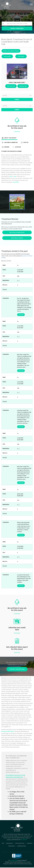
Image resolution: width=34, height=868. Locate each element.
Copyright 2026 (13, 861)
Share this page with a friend (11, 152)
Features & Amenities (10, 143)
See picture (21, 315)
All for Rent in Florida (17, 239)
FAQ (3, 844)
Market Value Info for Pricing (11, 51)
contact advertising (17, 670)
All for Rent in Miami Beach (17, 233)
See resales (7, 56)
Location (16, 148)
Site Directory (9, 844)
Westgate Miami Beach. (8, 732)
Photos (24, 143)
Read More (24, 840)
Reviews (5, 148)
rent (11, 177)
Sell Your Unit (23, 86)
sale (15, 177)
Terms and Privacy (20, 844)
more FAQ (16, 183)
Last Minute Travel (21, 847)
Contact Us (29, 844)
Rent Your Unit (11, 86)
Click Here (17, 132)
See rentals (20, 56)
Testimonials (11, 847)
